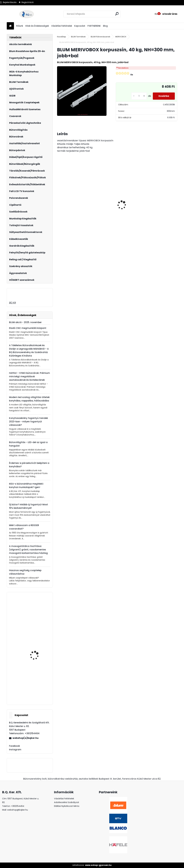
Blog (105, 26)
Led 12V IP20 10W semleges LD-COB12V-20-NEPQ (131, 203)
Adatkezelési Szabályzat (67, 802)
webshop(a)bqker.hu (26, 738)
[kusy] (139, 96)
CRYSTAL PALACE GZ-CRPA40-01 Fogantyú (71, 202)
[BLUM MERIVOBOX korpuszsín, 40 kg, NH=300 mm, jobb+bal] (82, 91)
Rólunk (20, 26)
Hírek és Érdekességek (37, 26)
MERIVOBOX (121, 37)
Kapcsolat (80, 26)
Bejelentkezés (10, 2)
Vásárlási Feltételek (62, 26)
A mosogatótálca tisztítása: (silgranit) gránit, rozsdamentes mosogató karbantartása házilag (28, 550)
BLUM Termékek (78, 37)
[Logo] (27, 14)
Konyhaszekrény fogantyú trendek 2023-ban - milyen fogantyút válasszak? (28, 422)
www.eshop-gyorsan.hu (98, 865)
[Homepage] (10, 26)
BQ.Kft (12, 303)
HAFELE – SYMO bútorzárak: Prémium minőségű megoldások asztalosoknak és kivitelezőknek (29, 376)
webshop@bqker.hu (18, 810)
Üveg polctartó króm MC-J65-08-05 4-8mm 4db (162, 203)
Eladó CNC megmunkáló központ (28, 328)
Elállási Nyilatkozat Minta (67, 806)
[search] (117, 14)
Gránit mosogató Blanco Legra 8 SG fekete (99, 209)
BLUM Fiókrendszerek (100, 37)
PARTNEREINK (94, 26)
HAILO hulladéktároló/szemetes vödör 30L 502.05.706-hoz (28, 663)
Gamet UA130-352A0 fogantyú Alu (36, 690)
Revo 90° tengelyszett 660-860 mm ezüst (37, 615)
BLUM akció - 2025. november (25, 322)
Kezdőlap (62, 37)
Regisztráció (28, 2)
